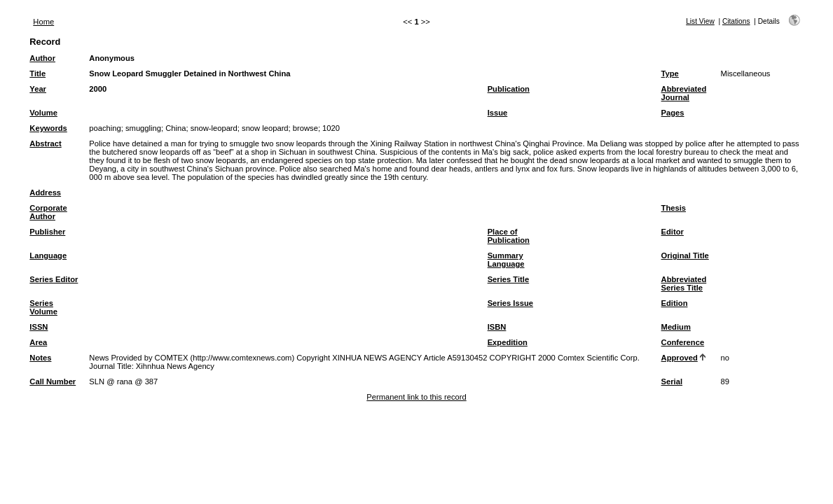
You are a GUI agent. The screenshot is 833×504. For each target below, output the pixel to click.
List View (700, 21)
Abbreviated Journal (684, 93)
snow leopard (265, 128)
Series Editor (54, 279)
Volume (43, 113)
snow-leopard (214, 128)
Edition (675, 303)
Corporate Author (48, 212)
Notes (40, 358)
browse (305, 128)
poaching (105, 128)
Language (48, 255)
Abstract (45, 143)
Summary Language (506, 260)
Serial (672, 381)
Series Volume (43, 307)
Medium (676, 327)
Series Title (509, 279)
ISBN (497, 327)
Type (670, 73)
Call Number (53, 381)
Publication (509, 89)
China (175, 128)
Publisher (47, 232)
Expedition (508, 342)
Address (45, 192)
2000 (98, 89)
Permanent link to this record (416, 397)
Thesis (674, 208)
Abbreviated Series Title (684, 283)
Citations (736, 21)
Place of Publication (509, 236)
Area (38, 342)
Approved (680, 358)
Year (38, 89)
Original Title (685, 255)
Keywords (48, 128)
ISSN (39, 327)
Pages (673, 113)
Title (37, 73)
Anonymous (112, 58)
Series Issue (510, 303)
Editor (673, 232)
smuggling (143, 128)
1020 (331, 128)
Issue (498, 113)
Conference (683, 342)
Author (42, 58)
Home (43, 22)
